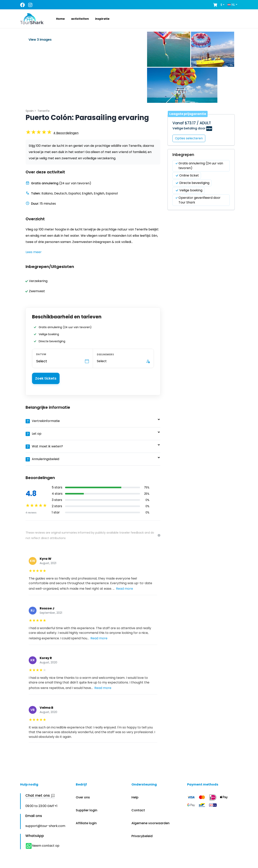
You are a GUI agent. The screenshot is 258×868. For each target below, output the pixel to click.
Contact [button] (138, 810)
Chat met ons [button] (40, 796)
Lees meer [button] (34, 252)
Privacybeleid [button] (142, 836)
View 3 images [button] (40, 40)
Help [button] (135, 797)
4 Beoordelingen (66, 133)
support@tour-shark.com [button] (45, 826)
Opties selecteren (189, 138)
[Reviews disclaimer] (159, 535)
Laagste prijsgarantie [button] (188, 114)
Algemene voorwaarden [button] (150, 823)
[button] (56, 19)
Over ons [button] (83, 797)
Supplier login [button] (87, 810)
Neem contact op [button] (42, 846)
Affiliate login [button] (86, 823)
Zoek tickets (46, 378)
